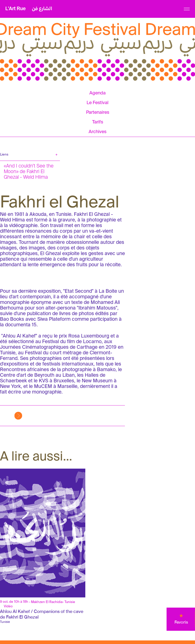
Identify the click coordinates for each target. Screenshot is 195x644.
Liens (4, 155)
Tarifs (98, 122)
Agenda (97, 93)
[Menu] (187, 9)
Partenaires (98, 113)
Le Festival (97, 103)
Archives (97, 132)
